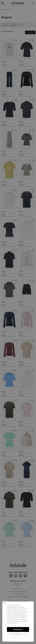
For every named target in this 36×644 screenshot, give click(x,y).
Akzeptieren (18, 629)
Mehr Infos (18, 634)
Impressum (14, 638)
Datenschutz (22, 638)
